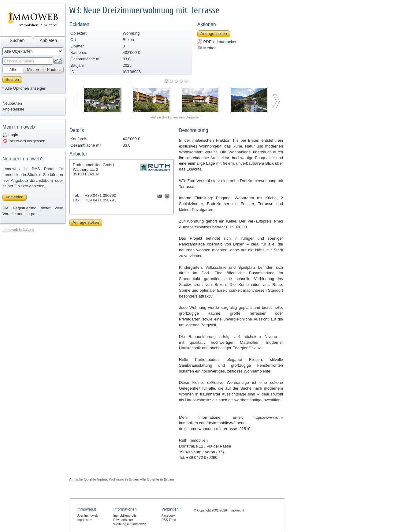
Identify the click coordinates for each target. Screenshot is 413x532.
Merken (207, 48)
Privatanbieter (123, 520)
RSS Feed (169, 520)
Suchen (17, 40)
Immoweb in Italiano (18, 229)
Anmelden (15, 197)
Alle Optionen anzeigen (26, 88)
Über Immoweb (87, 516)
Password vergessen (24, 141)
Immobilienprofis (125, 516)
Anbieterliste (13, 109)
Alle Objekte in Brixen (157, 479)
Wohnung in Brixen (124, 479)
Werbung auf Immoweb (130, 524)
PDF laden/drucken (217, 42)
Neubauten (12, 103)
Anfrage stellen (214, 34)
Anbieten (48, 40)
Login (10, 135)
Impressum (84, 520)
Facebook (169, 516)
